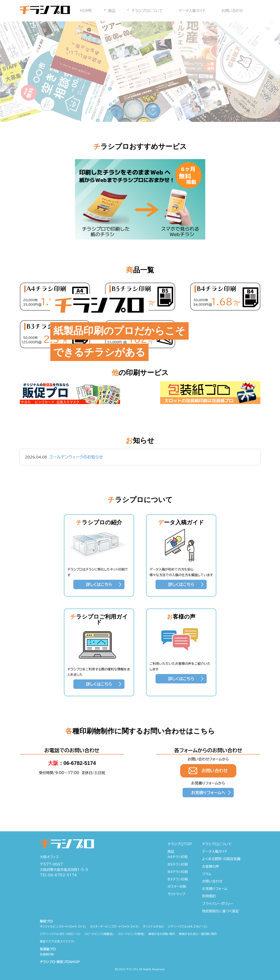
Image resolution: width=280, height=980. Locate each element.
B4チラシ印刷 (178, 872)
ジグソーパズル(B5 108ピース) (60, 934)
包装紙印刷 (47, 954)
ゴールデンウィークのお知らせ (64, 457)
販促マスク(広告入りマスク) (57, 941)
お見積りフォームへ (208, 792)
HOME (86, 11)
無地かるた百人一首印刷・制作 (198, 934)
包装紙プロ (48, 949)
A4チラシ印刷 (178, 857)
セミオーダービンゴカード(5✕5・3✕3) (114, 927)
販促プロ (46, 921)
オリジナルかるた (153, 927)
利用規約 (209, 896)
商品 (112, 11)
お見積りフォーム (215, 889)
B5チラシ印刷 (178, 864)
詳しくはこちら (99, 584)
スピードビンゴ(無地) (131, 934)
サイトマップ (176, 894)
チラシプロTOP (180, 844)
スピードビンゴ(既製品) (99, 934)
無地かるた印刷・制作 (162, 934)
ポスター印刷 (177, 887)
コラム (207, 874)
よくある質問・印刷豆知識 (221, 859)
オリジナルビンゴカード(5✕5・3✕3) (63, 927)
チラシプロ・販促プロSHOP (60, 962)
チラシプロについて (147, 11)
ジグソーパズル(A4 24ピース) (188, 927)
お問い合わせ (232, 11)
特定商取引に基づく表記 (220, 911)
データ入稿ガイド (192, 11)
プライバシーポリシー (218, 904)
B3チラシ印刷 (178, 879)
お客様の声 (211, 866)
